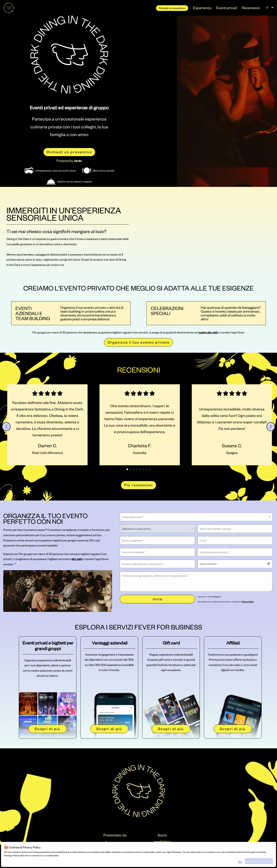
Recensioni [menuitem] (251, 8)
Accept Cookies (259, 861)
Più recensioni (138, 485)
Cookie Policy (66, 855)
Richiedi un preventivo (69, 152)
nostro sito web (208, 332)
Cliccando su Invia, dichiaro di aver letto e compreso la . (226, 602)
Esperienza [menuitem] (202, 8)
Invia (158, 599)
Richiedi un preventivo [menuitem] (172, 8)
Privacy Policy (248, 602)
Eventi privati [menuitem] (227, 8)
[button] (6, 427)
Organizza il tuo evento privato (138, 342)
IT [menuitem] (267, 8)
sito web (77, 559)
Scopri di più (47, 729)
